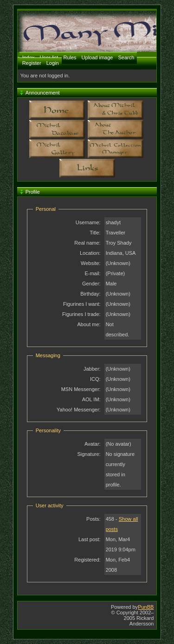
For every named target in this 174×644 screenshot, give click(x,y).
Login (53, 63)
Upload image (97, 57)
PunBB (146, 607)
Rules (70, 57)
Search (126, 57)
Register (32, 63)
